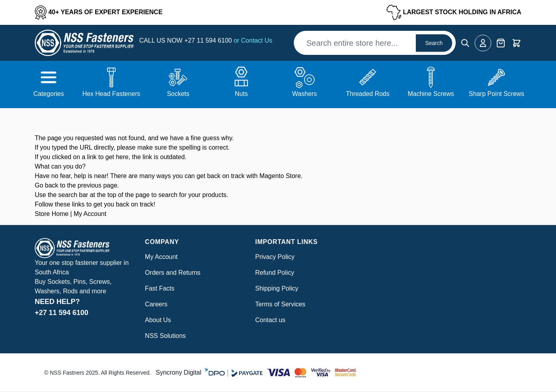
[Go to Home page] (84, 43)
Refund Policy (275, 273)
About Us (158, 320)
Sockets (178, 94)
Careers (156, 304)
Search (434, 43)
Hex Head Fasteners (111, 94)
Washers (305, 94)
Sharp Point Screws (497, 94)
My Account (90, 214)
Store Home (52, 214)
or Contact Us (253, 40)
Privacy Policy (275, 257)
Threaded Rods (368, 94)
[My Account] (483, 43)
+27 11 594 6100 (209, 40)
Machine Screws (431, 94)
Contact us (270, 320)
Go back (47, 185)
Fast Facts (160, 288)
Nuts (241, 94)
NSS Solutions (165, 336)
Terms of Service (279, 304)
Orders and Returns (173, 273)
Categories (48, 94)
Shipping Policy (277, 288)
